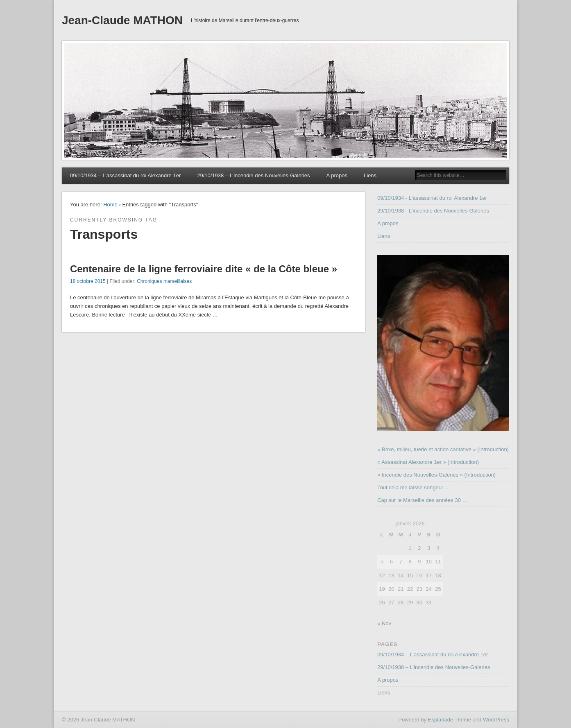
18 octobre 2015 (88, 281)
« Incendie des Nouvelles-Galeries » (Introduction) (436, 475)
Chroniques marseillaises (164, 281)
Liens (370, 175)
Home (110, 205)
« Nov (384, 623)
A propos (337, 175)
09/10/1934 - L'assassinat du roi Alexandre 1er (432, 198)
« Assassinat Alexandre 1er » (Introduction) (428, 462)
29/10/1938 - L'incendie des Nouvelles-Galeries (433, 211)
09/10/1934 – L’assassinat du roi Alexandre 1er (125, 175)
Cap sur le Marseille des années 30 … (422, 500)
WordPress (496, 720)
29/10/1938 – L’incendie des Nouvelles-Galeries (253, 175)
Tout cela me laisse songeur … (414, 487)
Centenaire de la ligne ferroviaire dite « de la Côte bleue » (204, 269)
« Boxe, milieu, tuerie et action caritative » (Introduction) (443, 449)
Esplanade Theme (450, 720)
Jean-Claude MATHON (122, 20)
